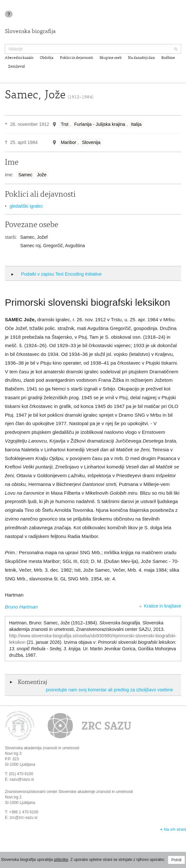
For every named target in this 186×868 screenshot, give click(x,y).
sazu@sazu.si (22, 779)
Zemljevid (17, 67)
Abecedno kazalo (19, 58)
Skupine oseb (110, 58)
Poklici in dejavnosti (76, 58)
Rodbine (168, 58)
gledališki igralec (26, 206)
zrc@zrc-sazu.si (24, 818)
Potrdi (176, 860)
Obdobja (47, 58)
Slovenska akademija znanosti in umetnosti (42, 748)
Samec (25, 175)
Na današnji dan (141, 58)
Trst (65, 124)
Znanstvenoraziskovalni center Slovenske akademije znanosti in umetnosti (69, 792)
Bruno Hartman (21, 607)
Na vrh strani (175, 830)
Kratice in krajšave (163, 606)
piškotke (61, 860)
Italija (136, 124)
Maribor (69, 142)
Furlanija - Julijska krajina (100, 124)
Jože (42, 175)
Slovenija (91, 142)
